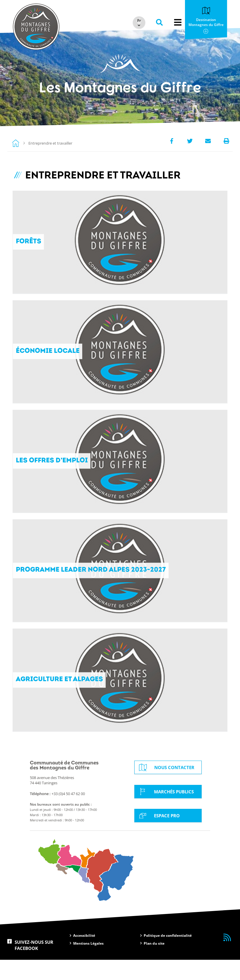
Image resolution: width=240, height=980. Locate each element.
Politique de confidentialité (168, 956)
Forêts (29, 244)
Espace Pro (158, 836)
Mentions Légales (88, 963)
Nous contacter (166, 788)
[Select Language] (138, 21)
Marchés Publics (165, 812)
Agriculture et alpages (60, 698)
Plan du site (154, 963)
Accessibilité (84, 956)
